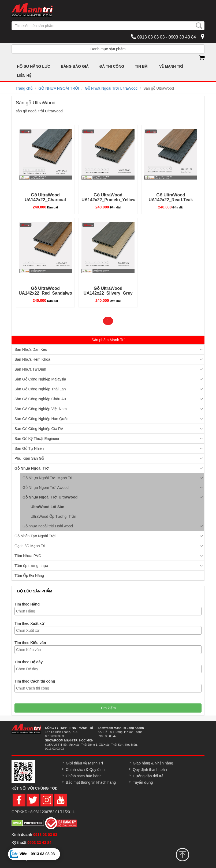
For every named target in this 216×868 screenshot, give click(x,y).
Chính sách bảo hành (84, 776)
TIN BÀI (142, 66)
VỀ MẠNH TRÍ (171, 66)
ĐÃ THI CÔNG (112, 66)
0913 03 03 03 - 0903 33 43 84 (163, 37)
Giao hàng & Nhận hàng (153, 763)
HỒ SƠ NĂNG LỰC (33, 66)
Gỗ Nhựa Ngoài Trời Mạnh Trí (47, 478)
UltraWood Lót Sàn (47, 507)
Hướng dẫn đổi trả (148, 776)
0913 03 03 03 (45, 835)
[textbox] (109, 611)
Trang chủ (24, 88)
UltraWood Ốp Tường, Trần (53, 516)
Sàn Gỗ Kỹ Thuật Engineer (37, 439)
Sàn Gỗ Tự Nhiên (29, 448)
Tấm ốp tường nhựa (31, 566)
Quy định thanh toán (150, 770)
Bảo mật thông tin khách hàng (91, 782)
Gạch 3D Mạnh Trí (30, 546)
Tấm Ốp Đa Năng (29, 576)
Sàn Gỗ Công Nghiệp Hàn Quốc (41, 419)
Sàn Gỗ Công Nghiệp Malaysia (40, 379)
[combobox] (108, 611)
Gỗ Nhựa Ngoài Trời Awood (46, 488)
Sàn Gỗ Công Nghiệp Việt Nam (41, 409)
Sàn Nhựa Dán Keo (31, 349)
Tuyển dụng (143, 782)
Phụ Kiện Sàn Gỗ (29, 458)
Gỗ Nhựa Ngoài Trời (32, 468)
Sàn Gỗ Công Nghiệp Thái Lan (40, 389)
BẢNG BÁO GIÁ (75, 66)
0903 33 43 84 (40, 843)
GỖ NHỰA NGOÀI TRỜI (59, 88)
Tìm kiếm (108, 708)
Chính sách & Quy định (85, 770)
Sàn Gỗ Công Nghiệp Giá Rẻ (39, 429)
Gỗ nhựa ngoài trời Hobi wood (48, 526)
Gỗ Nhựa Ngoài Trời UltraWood (111, 88)
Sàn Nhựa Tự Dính (30, 369)
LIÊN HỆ (24, 75)
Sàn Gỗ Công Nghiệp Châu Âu (40, 399)
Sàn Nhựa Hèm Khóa (32, 359)
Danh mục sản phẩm (108, 49)
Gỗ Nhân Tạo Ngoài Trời (35, 536)
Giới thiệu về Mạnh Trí (85, 763)
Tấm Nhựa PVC (28, 556)
